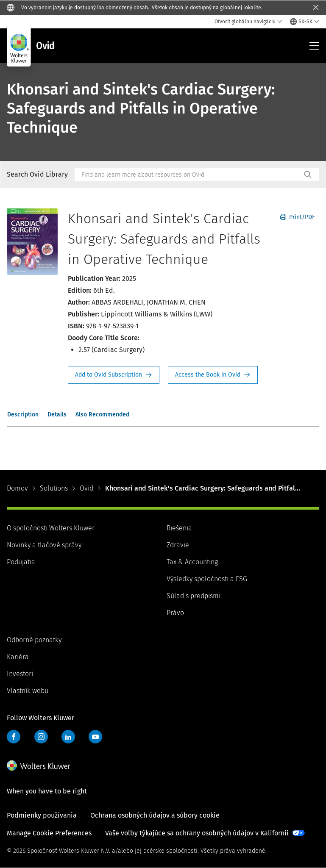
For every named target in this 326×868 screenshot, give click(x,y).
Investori (20, 674)
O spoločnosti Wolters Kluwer (51, 528)
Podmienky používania (42, 815)
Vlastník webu (28, 691)
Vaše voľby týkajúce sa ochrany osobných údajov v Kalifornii (197, 833)
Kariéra (18, 657)
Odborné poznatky (34, 640)
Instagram (41, 737)
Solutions (54, 488)
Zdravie (178, 545)
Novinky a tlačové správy (44, 545)
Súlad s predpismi (194, 596)
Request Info (114, 375)
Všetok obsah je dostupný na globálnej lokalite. (207, 8)
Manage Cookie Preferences (49, 833)
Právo (175, 613)
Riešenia (179, 528)
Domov (17, 488)
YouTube (95, 737)
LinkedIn (68, 737)
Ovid (86, 488)
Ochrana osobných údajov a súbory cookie (155, 815)
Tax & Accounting (192, 562)
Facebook (14, 737)
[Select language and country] (305, 22)
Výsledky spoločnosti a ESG (207, 579)
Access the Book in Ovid (213, 375)
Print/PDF (298, 217)
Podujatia (21, 562)
